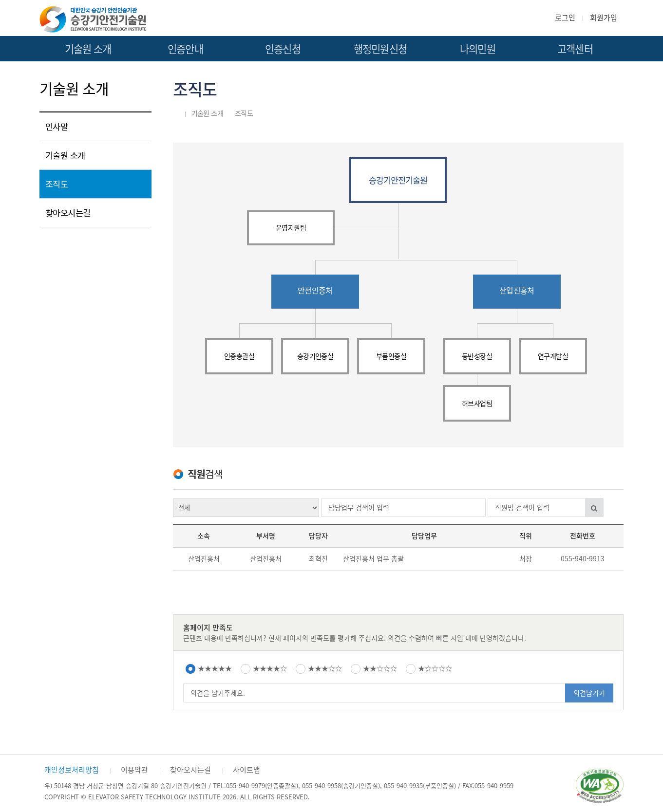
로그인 (565, 18)
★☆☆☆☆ (435, 668)
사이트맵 (246, 770)
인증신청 (283, 49)
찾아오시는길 (68, 213)
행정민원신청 (380, 49)
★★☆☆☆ (380, 668)
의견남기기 (589, 693)
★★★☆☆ (325, 668)
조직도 (57, 184)
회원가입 (604, 18)
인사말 (57, 127)
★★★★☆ (270, 668)
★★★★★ (215, 668)
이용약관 (134, 770)
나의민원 (478, 49)
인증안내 (185, 49)
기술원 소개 (88, 49)
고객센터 (575, 49)
